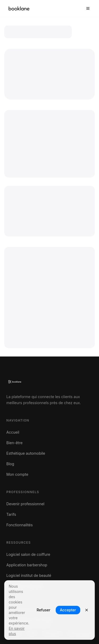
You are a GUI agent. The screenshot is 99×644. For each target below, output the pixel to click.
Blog (10, 464)
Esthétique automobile (26, 453)
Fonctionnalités (20, 525)
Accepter (68, 610)
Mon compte (17, 474)
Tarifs (11, 514)
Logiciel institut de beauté (29, 575)
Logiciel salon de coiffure (28, 554)
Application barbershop (27, 565)
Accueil (13, 432)
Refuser (44, 610)
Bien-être (14, 443)
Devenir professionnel (25, 504)
